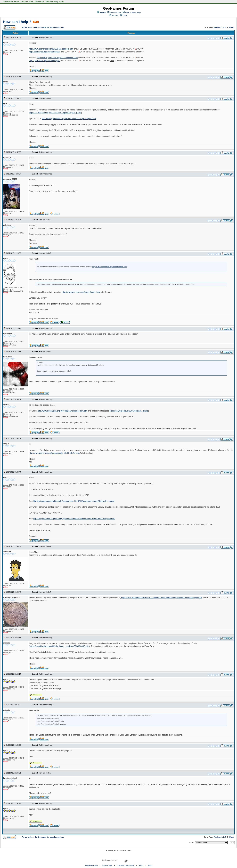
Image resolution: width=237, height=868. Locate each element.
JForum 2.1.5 (117, 850)
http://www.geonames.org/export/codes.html (110, 267)
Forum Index (27, 27)
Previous (217, 27)
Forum (141, 865)
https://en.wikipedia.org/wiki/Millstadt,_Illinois (129, 411)
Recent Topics (116, 13)
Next (232, 27)
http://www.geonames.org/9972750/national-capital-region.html (69, 119)
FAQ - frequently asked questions (49, 27)
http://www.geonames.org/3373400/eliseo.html (57, 58)
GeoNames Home (11, 2)
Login (124, 15)
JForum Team (127, 850)
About (61, 2)
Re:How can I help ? (46, 37)
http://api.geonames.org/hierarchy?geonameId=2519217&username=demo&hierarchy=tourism (74, 501)
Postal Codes (27, 2)
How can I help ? (17, 22)
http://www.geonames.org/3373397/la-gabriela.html (51, 49)
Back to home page (133, 13)
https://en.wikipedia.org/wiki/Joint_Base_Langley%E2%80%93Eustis (59, 646)
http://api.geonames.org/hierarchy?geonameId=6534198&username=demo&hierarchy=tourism (74, 519)
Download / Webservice (46, 2)
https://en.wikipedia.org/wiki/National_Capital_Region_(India (55, 113)
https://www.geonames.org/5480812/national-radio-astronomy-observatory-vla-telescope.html (162, 598)
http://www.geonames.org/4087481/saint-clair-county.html (62, 411)
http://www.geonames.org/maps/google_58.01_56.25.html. (54, 453)
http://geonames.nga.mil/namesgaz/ (45, 52)
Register (114, 15)
